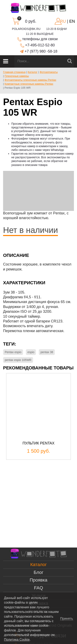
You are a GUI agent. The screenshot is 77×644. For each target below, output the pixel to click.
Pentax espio (13, 352)
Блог (39, 572)
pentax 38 (47, 352)
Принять (67, 619)
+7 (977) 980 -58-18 (41, 51)
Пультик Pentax (39, 443)
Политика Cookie (17, 640)
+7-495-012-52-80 (40, 45)
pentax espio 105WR (18, 360)
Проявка (38, 580)
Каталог (39, 565)
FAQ (38, 588)
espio (31, 352)
